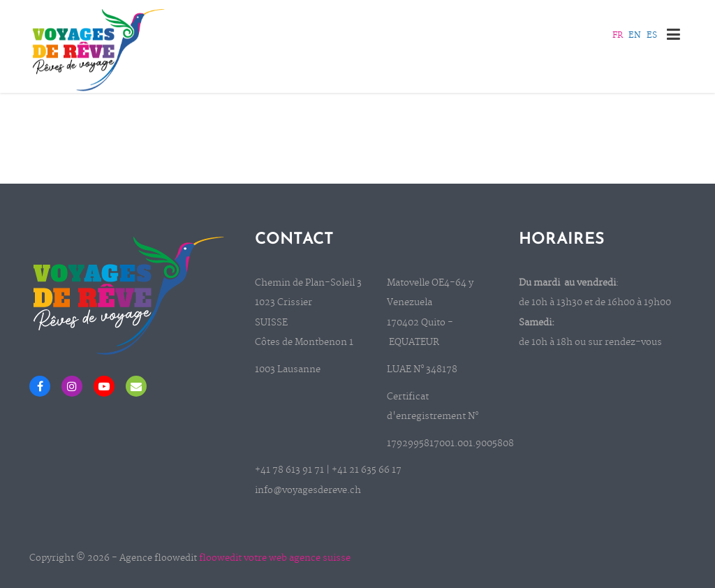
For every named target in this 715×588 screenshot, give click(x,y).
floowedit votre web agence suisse (275, 558)
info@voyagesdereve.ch (308, 491)
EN (635, 36)
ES (652, 36)
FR (618, 36)
